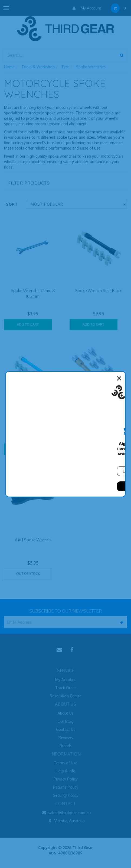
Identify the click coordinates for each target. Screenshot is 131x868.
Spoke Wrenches (91, 67)
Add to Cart (28, 324)
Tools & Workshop (38, 67)
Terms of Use (66, 763)
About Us (66, 713)
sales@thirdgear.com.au (65, 813)
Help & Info (66, 771)
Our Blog (66, 721)
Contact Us (66, 729)
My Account (86, 8)
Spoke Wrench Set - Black (98, 291)
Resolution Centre (66, 696)
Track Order (66, 688)
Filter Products (29, 183)
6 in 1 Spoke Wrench (33, 540)
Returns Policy (66, 787)
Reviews (66, 738)
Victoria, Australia (66, 821)
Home (9, 67)
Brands (66, 746)
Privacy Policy (66, 779)
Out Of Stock (28, 574)
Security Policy (66, 795)
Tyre (65, 67)
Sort (12, 204)
